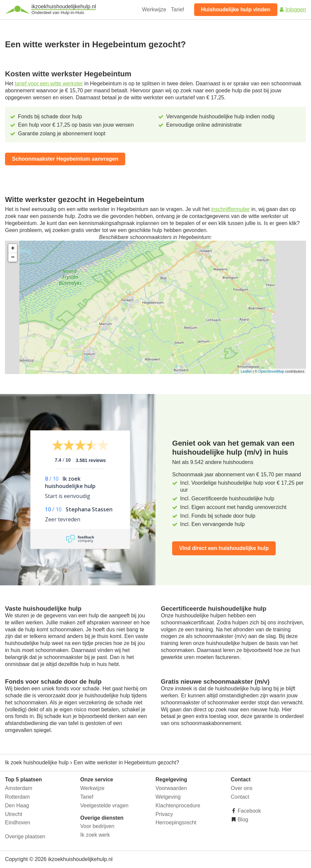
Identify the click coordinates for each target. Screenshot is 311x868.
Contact (240, 797)
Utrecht (14, 814)
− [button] (13, 257)
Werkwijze (154, 9)
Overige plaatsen (25, 836)
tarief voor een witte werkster (49, 83)
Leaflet (246, 371)
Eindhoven (18, 822)
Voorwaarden (171, 788)
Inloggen (292, 9)
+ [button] (13, 248)
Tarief (178, 9)
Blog (242, 819)
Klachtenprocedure (178, 805)
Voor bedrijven (97, 826)
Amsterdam (19, 788)
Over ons (242, 788)
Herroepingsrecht (176, 822)
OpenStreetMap (271, 371)
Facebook (249, 811)
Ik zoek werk (95, 835)
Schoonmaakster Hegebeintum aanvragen (65, 159)
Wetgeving (168, 797)
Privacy (164, 814)
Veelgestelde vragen (104, 805)
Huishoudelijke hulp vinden (236, 9)
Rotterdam (17, 797)
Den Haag (17, 805)
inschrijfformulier (230, 209)
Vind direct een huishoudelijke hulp (224, 548)
